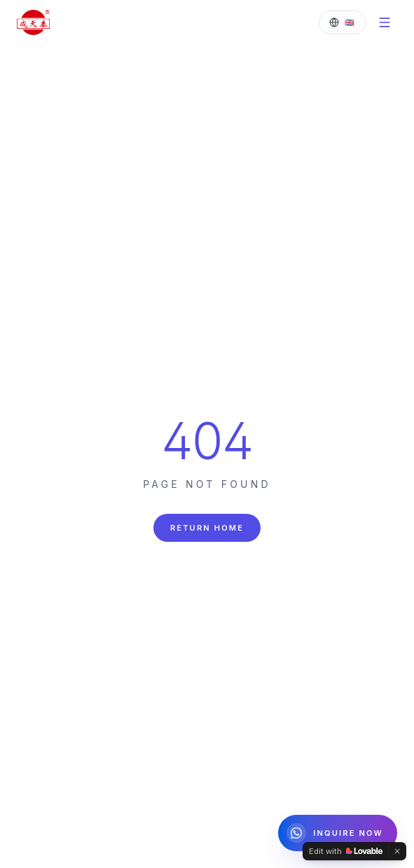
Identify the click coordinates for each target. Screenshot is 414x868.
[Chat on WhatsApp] (338, 833)
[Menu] (385, 22)
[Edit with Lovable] (346, 851)
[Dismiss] (397, 851)
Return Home (207, 528)
